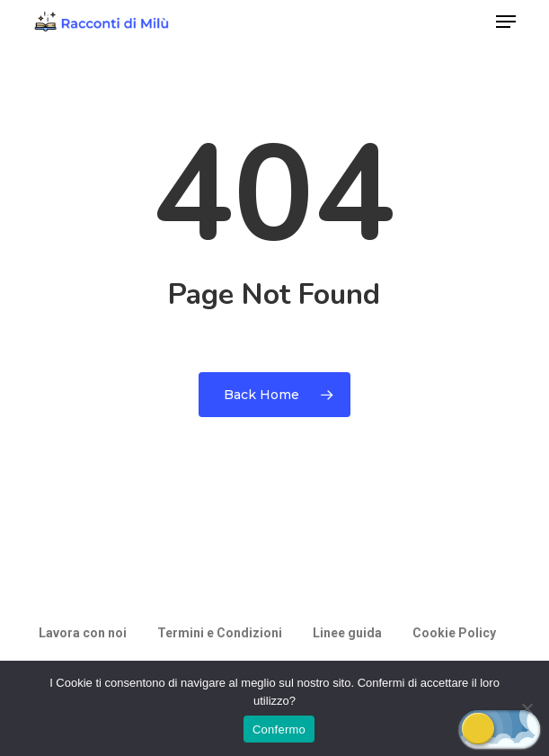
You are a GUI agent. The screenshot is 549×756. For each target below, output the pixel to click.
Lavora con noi (83, 633)
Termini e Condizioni (220, 633)
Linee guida (347, 633)
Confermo (279, 729)
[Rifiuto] (527, 708)
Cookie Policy (454, 633)
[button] (506, 22)
